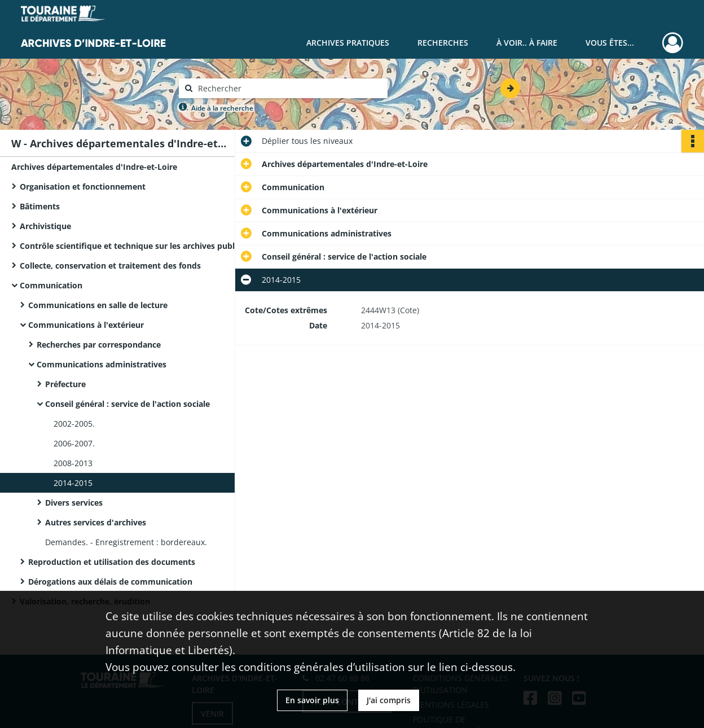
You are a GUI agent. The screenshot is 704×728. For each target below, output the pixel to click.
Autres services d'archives (96, 522)
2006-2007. (74, 443)
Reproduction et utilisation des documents (112, 562)
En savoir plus (312, 700)
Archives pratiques (348, 43)
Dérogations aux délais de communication (110, 582)
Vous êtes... (610, 43)
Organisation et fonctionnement (83, 187)
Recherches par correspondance (99, 345)
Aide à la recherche (222, 108)
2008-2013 (73, 463)
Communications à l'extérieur (86, 325)
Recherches (443, 43)
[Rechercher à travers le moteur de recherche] (289, 88)
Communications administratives (102, 364)
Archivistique (45, 226)
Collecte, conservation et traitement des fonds (110, 266)
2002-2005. (74, 424)
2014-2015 (73, 483)
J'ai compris (389, 700)
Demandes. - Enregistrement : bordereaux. (126, 542)
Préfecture (65, 384)
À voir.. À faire (527, 43)
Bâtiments (40, 206)
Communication (51, 285)
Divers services (74, 503)
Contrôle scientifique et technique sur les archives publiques (133, 246)
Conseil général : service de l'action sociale (127, 404)
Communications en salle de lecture (98, 305)
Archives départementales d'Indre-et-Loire (94, 167)
